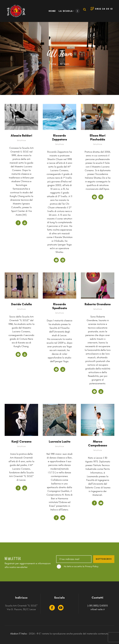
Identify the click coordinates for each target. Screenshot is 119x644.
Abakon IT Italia (18, 634)
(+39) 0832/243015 (98, 606)
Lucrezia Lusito (60, 442)
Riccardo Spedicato (60, 306)
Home (53, 64)
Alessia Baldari (21, 136)
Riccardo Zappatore (59, 137)
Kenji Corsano (21, 442)
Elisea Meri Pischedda (98, 137)
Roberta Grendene (98, 304)
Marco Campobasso (98, 443)
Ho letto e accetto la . (81, 566)
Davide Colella (21, 304)
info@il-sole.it (98, 609)
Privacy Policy (92, 566)
